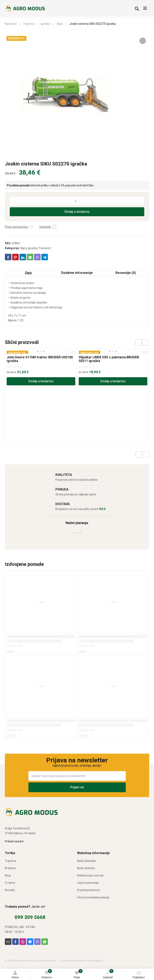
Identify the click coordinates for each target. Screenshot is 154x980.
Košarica (47, 974)
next (146, 343)
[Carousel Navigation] (142, 343)
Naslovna (11, 24)
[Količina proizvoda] (77, 201)
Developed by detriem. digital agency (82, 961)
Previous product (139, 455)
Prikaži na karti (14, 841)
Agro (60, 24)
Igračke (45, 24)
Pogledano (139, 975)
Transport (45, 248)
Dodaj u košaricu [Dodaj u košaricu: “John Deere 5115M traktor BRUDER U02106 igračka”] (41, 381)
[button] (143, 41)
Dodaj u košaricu (77, 212)
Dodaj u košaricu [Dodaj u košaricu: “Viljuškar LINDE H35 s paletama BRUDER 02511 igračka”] (113, 381)
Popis (78, 974)
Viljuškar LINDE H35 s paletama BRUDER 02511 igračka (109, 359)
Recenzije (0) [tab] (126, 273)
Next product (146, 455)
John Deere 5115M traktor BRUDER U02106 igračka (40, 359)
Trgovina (29, 24)
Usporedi (108, 974)
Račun (15, 975)
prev (138, 343)
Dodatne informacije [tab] (77, 273)
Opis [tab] (28, 273)
